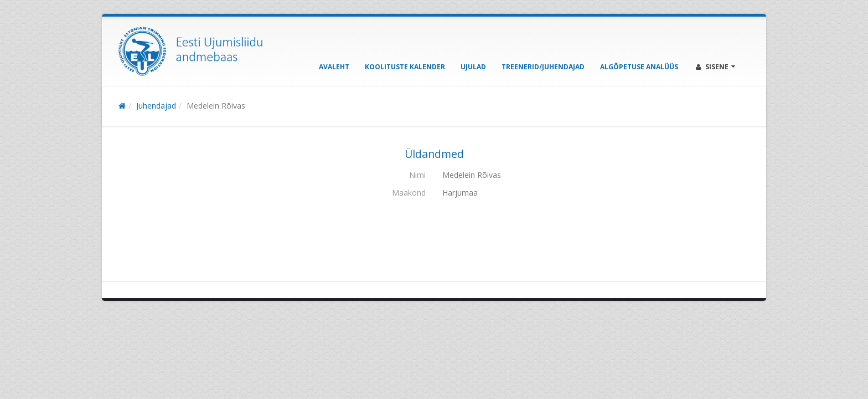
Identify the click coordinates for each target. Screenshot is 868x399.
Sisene (715, 67)
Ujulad (473, 67)
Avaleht (334, 67)
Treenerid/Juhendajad (543, 67)
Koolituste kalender (405, 67)
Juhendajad (156, 106)
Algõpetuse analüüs (639, 67)
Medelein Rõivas (216, 106)
